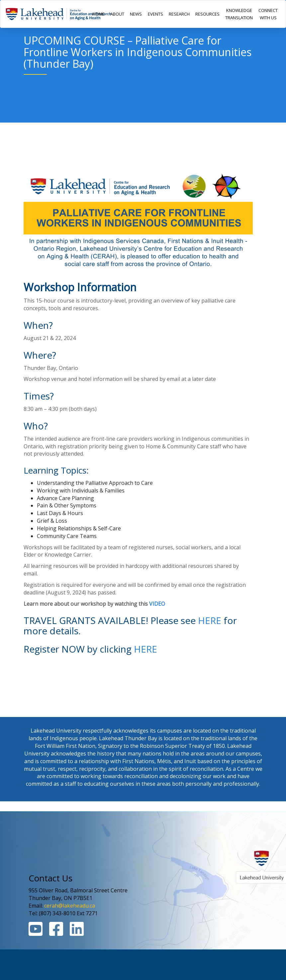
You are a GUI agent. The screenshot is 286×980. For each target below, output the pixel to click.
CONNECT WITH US (268, 14)
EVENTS (155, 14)
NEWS (136, 14)
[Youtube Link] (36, 933)
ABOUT (117, 14)
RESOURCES (207, 14)
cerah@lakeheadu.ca (70, 906)
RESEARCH (179, 14)
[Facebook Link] (56, 933)
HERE (210, 620)
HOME (98, 14)
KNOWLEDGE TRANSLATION (239, 14)
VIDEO (157, 604)
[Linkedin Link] (77, 933)
